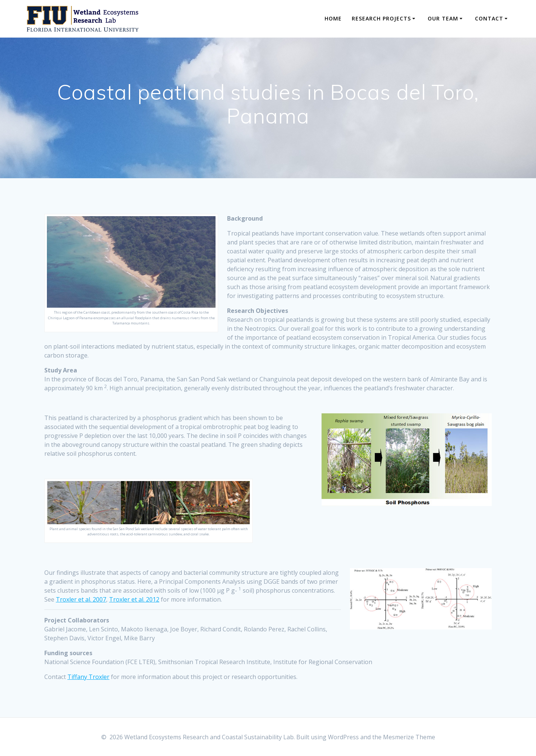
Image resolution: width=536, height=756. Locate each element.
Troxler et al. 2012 (134, 599)
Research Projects (381, 18)
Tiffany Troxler (88, 677)
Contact (489, 18)
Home (333, 18)
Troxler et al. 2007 (81, 599)
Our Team (443, 18)
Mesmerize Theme (409, 737)
